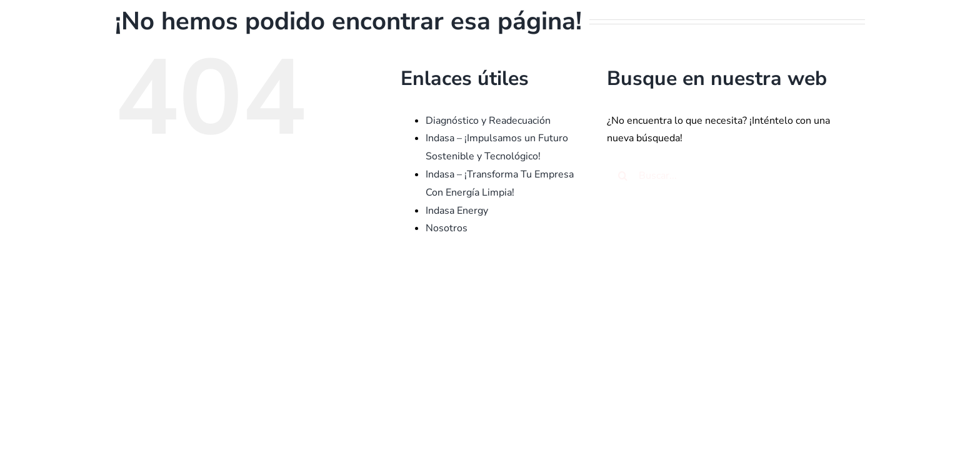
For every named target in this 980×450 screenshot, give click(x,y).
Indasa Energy (457, 211)
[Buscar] (622, 176)
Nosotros (447, 228)
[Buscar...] (726, 176)
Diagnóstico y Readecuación (488, 121)
